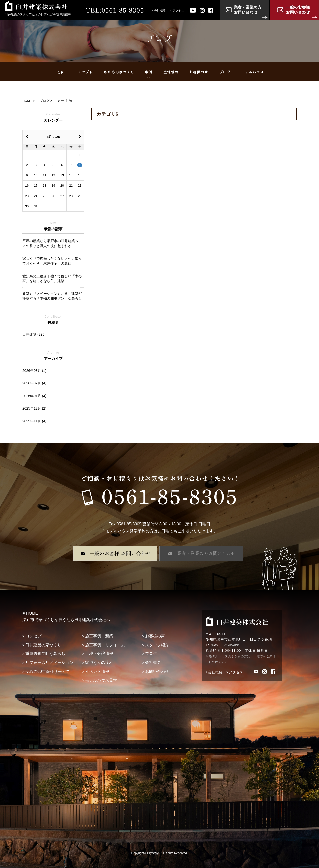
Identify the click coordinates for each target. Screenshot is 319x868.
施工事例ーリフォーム (105, 645)
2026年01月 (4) (34, 396)
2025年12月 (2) (34, 408)
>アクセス (235, 672)
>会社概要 (214, 672)
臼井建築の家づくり (43, 645)
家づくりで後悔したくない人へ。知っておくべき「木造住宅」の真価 (52, 261)
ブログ (151, 654)
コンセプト (35, 636)
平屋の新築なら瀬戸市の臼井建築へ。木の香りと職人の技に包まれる (52, 243)
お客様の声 (155, 636)
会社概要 (160, 11)
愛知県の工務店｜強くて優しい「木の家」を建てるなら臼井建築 (52, 279)
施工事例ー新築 (99, 636)
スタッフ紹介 (157, 645)
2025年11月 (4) (34, 421)
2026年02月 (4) (34, 383)
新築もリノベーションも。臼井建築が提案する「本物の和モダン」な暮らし (52, 296)
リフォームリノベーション (49, 663)
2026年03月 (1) (34, 371)
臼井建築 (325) (34, 334)
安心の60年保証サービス (48, 672)
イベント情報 (97, 672)
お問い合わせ (157, 672)
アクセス (178, 11)
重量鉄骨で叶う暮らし (45, 654)
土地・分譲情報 (99, 654)
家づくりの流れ (99, 663)
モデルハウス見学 (101, 680)
